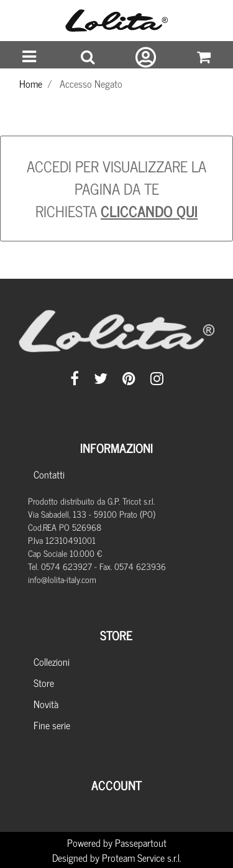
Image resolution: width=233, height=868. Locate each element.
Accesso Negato (91, 83)
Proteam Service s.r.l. (142, 857)
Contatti (49, 474)
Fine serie (52, 725)
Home (31, 83)
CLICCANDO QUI (149, 211)
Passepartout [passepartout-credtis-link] (141, 842)
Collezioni (52, 661)
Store (44, 683)
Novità (46, 704)
